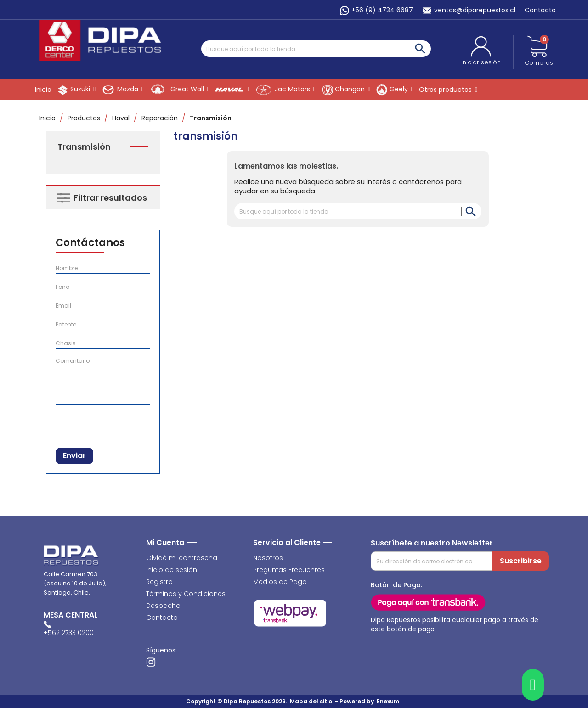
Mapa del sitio (311, 701)
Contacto (540, 10)
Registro (159, 582)
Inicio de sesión (172, 570)
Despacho (163, 606)
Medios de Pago (280, 582)
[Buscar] (316, 49)
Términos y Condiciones (186, 594)
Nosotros (268, 558)
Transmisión (84, 147)
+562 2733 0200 (69, 633)
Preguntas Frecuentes (289, 570)
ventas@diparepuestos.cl (469, 10)
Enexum (389, 701)
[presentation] (103, 424)
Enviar (74, 456)
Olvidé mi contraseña (182, 558)
